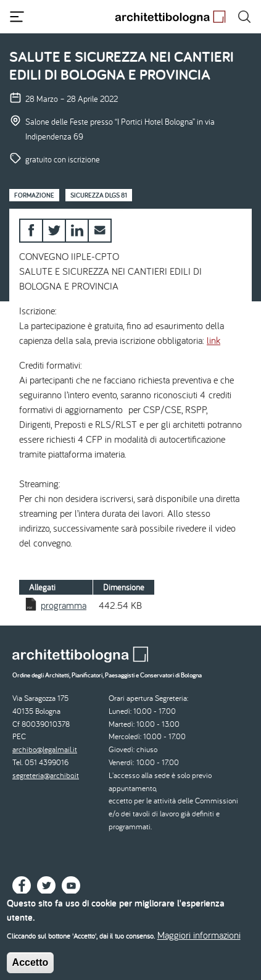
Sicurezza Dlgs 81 (99, 195)
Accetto (31, 968)
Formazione (34, 195)
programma (64, 605)
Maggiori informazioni (199, 940)
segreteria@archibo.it (46, 775)
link (213, 340)
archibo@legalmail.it (45, 749)
